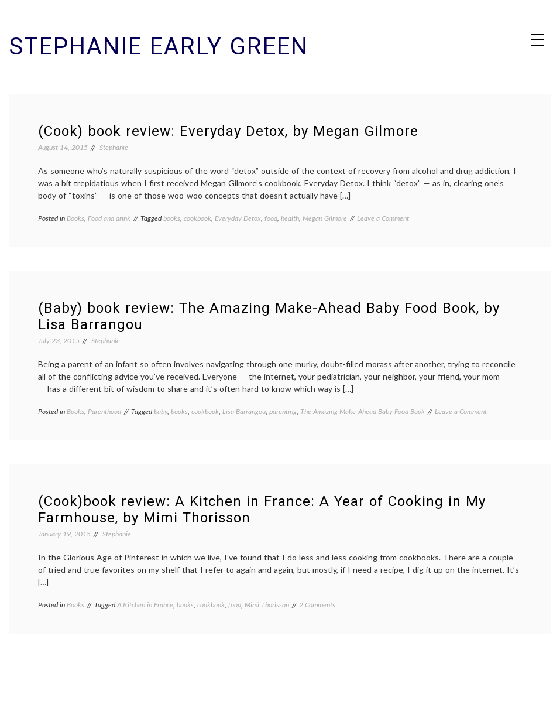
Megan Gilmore (325, 218)
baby (161, 411)
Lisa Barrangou (244, 411)
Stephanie (114, 147)
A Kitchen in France (145, 605)
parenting (283, 411)
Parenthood (104, 411)
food (271, 218)
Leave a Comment (383, 218)
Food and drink (109, 218)
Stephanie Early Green (159, 47)
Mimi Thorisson (267, 605)
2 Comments (317, 605)
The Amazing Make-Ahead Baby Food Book (363, 411)
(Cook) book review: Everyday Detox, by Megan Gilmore (228, 131)
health (290, 218)
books (172, 218)
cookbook (197, 218)
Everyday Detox (238, 218)
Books (75, 218)
